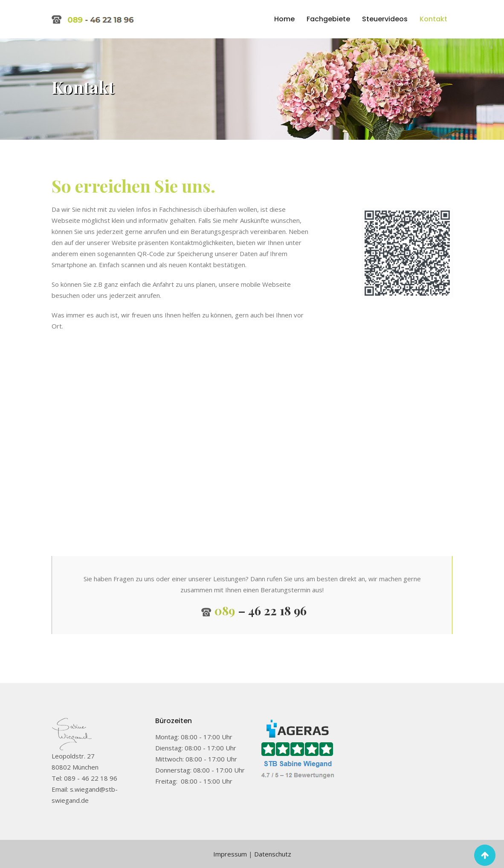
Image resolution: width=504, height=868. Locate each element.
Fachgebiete (328, 19)
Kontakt (433, 19)
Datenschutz (273, 854)
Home (284, 19)
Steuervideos (385, 19)
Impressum (230, 854)
